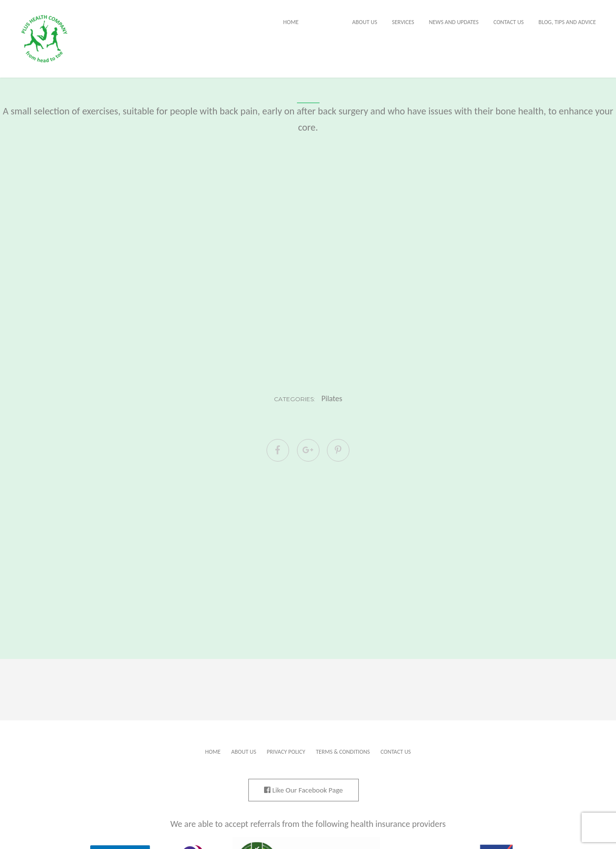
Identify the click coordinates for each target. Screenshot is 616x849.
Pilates (332, 399)
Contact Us (509, 22)
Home (291, 22)
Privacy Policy (286, 752)
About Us (365, 22)
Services (403, 22)
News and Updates (454, 22)
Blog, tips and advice (567, 22)
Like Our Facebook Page (303, 790)
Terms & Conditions (343, 752)
